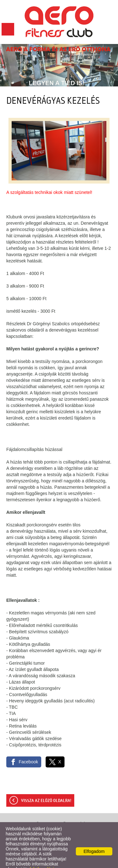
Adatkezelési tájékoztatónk (30, 859)
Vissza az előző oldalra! (46, 788)
